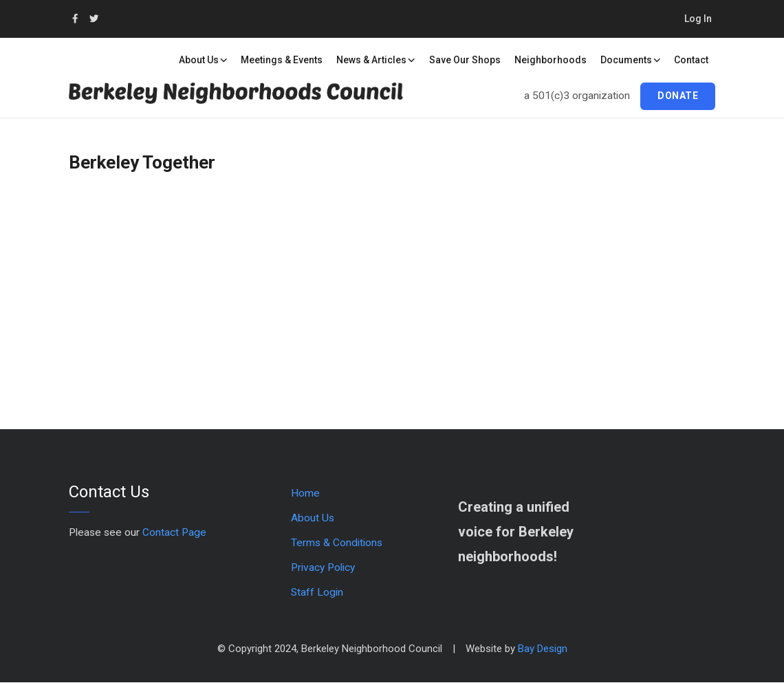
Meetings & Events (282, 60)
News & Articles (376, 60)
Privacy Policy (323, 567)
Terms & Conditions (337, 543)
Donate (678, 96)
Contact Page (174, 532)
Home (305, 493)
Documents (631, 60)
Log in (698, 19)
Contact (691, 60)
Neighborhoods (551, 60)
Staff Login (317, 592)
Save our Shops (465, 60)
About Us (203, 60)
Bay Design (543, 649)
